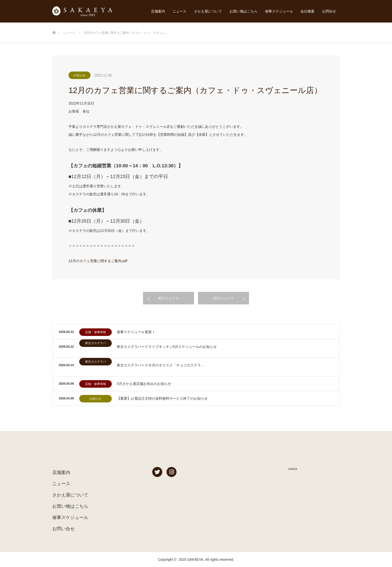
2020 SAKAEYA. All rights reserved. (206, 559)
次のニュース (223, 298)
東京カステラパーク (95, 344)
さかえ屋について (208, 11)
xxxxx (293, 469)
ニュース (179, 11)
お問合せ (329, 11)
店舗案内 (158, 11)
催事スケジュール (279, 11)
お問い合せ (63, 529)
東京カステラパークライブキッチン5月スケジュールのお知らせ (167, 347)
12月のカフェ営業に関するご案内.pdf (98, 261)
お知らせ (79, 75)
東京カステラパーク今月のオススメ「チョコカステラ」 (160, 365)
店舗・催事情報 (95, 332)
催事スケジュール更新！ (136, 332)
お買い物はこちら (243, 11)
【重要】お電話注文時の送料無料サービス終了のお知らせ (162, 398)
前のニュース (168, 298)
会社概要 (307, 11)
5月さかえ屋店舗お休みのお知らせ (144, 384)
